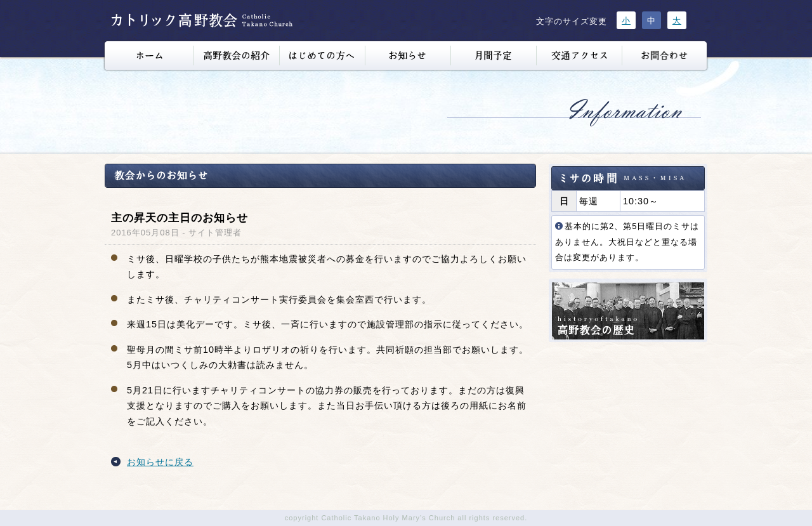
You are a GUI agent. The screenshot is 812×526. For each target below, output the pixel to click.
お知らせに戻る (160, 462)
